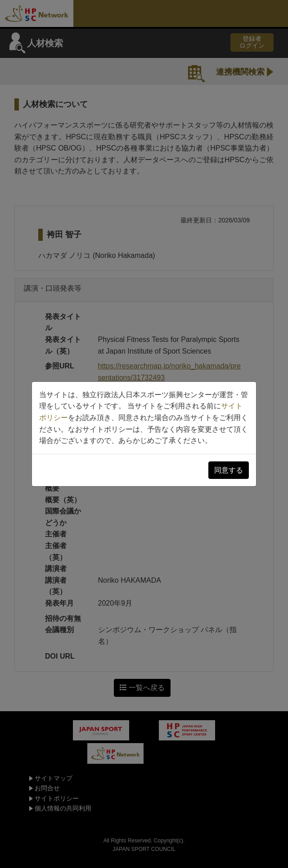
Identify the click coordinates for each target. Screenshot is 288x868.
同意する (229, 470)
